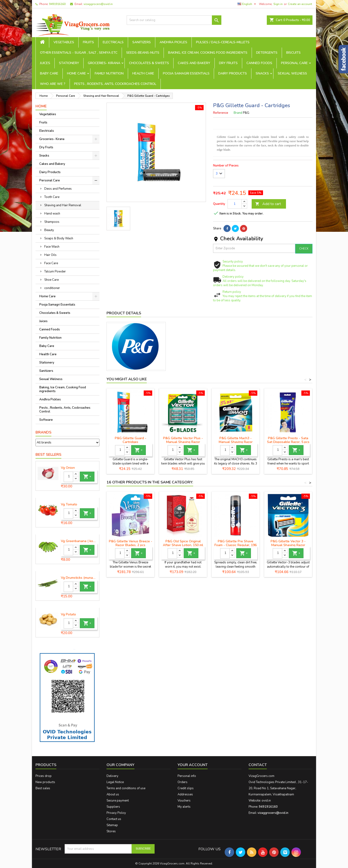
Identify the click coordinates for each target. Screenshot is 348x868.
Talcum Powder (55, 272)
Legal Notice (115, 782)
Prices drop (44, 776)
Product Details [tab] (124, 313)
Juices (45, 63)
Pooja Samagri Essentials (186, 73)
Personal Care (294, 63)
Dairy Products (233, 73)
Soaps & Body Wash (59, 238)
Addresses (185, 794)
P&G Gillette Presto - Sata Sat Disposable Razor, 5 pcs (288, 440)
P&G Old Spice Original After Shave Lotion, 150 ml (183, 543)
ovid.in (266, 801)
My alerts (184, 807)
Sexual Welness (292, 73)
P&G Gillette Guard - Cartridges (131, 440)
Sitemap (112, 825)
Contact (258, 765)
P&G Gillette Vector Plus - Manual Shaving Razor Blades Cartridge (183, 442)
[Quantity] (68, 477)
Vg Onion (68, 468)
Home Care (76, 73)
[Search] (174, 20)
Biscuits (293, 53)
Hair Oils (50, 255)
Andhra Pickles (173, 42)
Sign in (278, 4)
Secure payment (118, 801)
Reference (221, 113)
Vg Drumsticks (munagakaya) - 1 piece (79, 578)
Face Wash (52, 247)
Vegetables (64, 42)
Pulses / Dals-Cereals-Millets (223, 42)
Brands (43, 432)
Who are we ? (53, 84)
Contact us (114, 819)
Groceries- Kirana (104, 63)
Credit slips (186, 788)
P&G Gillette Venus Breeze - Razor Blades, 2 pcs (131, 543)
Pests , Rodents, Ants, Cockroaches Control (115, 84)
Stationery (69, 63)
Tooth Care (52, 197)
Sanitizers (142, 42)
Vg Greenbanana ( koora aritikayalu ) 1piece (79, 541)
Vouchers (184, 801)
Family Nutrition (109, 73)
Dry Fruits (228, 63)
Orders (183, 782)
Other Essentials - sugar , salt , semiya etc (79, 53)
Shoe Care (51, 280)
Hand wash (52, 214)
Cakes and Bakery (194, 63)
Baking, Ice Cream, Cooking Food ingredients (208, 53)
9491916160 (57, 4)
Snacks (262, 73)
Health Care (143, 73)
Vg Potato (68, 614)
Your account (193, 765)
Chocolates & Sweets (149, 63)
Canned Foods (259, 63)
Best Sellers (48, 455)
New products (45, 782)
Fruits (88, 42)
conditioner (52, 288)
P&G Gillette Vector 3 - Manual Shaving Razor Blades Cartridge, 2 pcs (288, 545)
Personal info (187, 776)
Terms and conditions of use (126, 788)
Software (46, 420)
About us (113, 794)
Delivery (112, 776)
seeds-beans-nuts (143, 53)
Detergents (267, 53)
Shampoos (52, 222)
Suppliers (113, 807)
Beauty (49, 230)
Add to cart (268, 204)
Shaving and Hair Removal (63, 205)
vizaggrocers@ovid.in (98, 4)
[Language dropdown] (247, 4)
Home (41, 106)
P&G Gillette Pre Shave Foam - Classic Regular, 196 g (236, 545)
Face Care (51, 263)
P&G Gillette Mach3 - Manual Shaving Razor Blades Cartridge (236, 442)
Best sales (43, 788)
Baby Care (49, 73)
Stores (111, 831)
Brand (238, 113)
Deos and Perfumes (58, 189)
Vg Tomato (69, 504)
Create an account (300, 4)
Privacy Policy (116, 813)
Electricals (113, 42)
